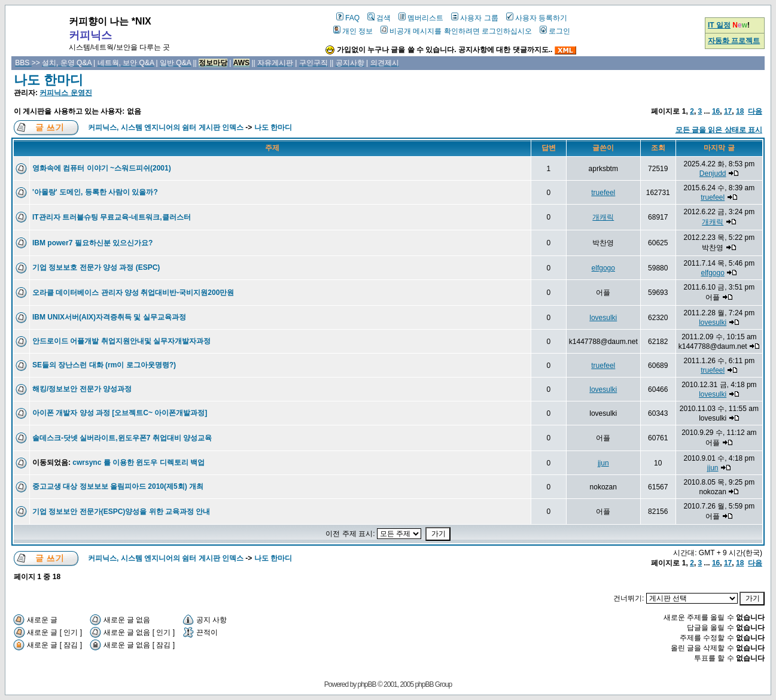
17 (728, 111)
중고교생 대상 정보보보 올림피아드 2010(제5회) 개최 (118, 486)
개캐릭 (603, 217)
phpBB (367, 684)
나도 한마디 (48, 80)
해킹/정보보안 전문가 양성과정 (82, 389)
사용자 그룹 (474, 18)
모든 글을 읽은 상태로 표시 (719, 130)
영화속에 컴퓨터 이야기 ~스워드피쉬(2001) (102, 168)
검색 (379, 18)
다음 (755, 111)
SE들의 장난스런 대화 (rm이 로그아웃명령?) (104, 365)
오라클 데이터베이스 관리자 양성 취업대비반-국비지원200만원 (133, 293)
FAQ (348, 18)
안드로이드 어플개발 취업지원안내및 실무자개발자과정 (121, 341)
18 (740, 111)
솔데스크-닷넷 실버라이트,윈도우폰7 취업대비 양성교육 (122, 438)
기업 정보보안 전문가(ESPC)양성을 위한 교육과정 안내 (121, 512)
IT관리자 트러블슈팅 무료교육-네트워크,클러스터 (112, 217)
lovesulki (603, 318)
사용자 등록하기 (537, 18)
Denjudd (713, 174)
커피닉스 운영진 (66, 93)
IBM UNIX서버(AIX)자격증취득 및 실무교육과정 (109, 317)
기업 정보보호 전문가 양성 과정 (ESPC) (96, 267)
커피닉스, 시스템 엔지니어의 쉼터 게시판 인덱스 (166, 127)
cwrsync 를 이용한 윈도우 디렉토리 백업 (139, 462)
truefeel (603, 193)
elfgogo (603, 268)
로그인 (555, 31)
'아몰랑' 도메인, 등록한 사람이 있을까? (95, 192)
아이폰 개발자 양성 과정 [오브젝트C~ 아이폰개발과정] (120, 413)
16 (716, 111)
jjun (603, 463)
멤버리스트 (421, 18)
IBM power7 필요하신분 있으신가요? (92, 243)
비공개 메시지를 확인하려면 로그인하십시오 (456, 31)
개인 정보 (353, 31)
